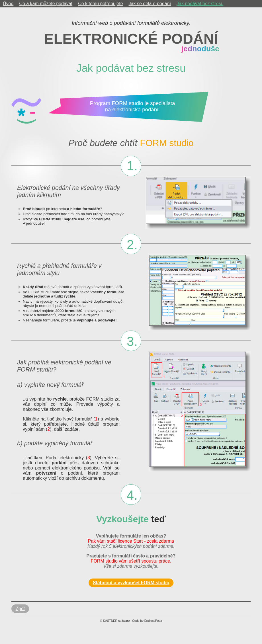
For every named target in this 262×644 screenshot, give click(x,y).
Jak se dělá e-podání (150, 4)
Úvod (8, 4)
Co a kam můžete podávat (46, 4)
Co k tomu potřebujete (100, 4)
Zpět (20, 609)
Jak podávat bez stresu (200, 4)
